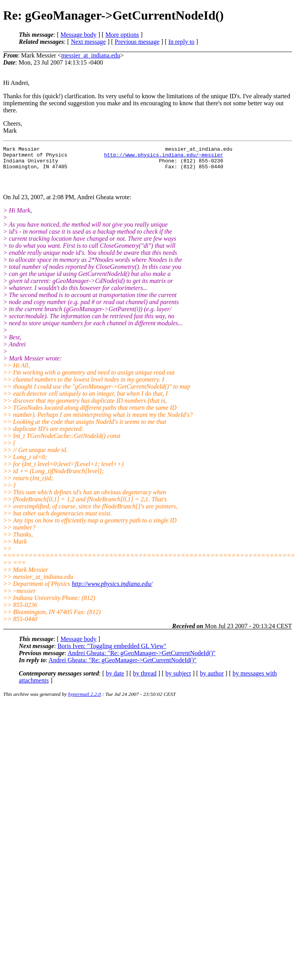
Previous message (137, 42)
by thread (145, 682)
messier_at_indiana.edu (91, 55)
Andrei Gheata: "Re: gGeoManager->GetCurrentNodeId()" (141, 661)
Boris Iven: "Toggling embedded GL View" (112, 654)
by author (212, 682)
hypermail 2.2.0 (85, 702)
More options (122, 35)
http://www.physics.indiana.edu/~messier (163, 157)
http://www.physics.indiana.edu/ (112, 592)
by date (115, 682)
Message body (78, 35)
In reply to (182, 42)
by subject (178, 682)
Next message (88, 42)
